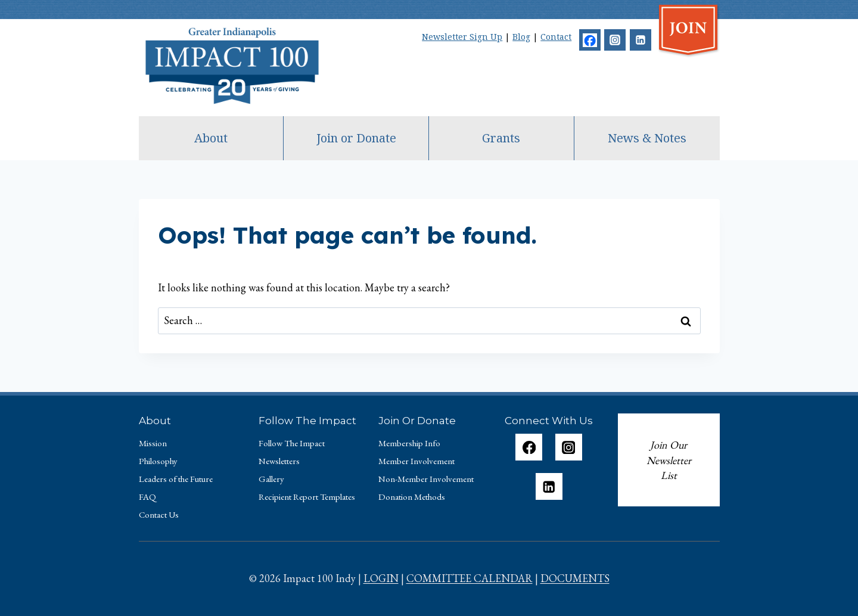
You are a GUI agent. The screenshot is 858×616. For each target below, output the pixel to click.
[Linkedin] (641, 40)
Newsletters (279, 461)
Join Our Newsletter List (669, 460)
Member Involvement (416, 461)
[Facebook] (590, 40)
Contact (556, 37)
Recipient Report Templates (307, 497)
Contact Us (159, 514)
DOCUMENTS (575, 578)
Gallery (271, 479)
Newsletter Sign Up (462, 37)
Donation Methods (412, 497)
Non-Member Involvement (426, 479)
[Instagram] (615, 40)
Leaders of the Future (176, 479)
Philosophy (158, 461)
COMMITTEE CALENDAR (470, 578)
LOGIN (381, 578)
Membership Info (409, 443)
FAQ (147, 497)
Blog (521, 37)
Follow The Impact (292, 443)
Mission (153, 443)
